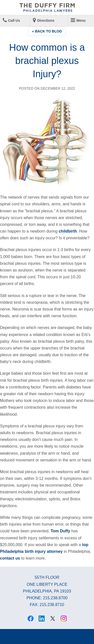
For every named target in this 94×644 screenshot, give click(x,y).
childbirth (68, 231)
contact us (10, 558)
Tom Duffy (60, 531)
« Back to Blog (47, 31)
